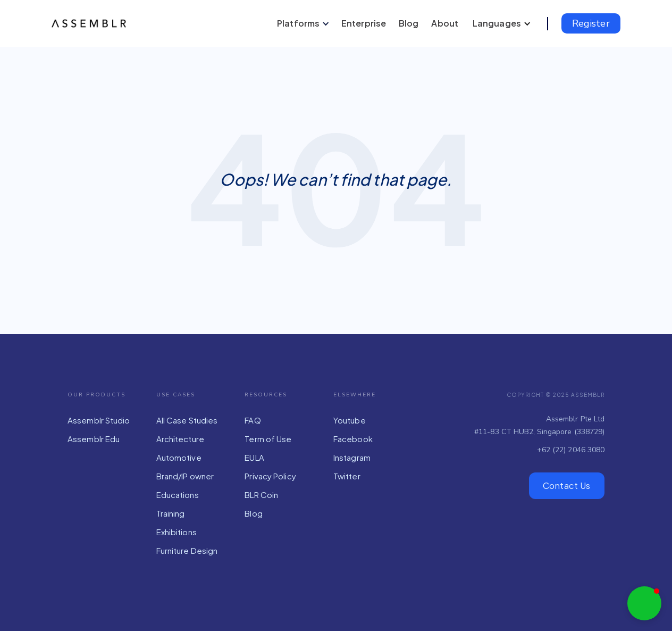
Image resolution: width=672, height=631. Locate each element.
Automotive (179, 457)
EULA (254, 457)
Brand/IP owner (185, 476)
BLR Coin (261, 495)
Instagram (352, 457)
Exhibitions (177, 532)
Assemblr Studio (99, 420)
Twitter (347, 476)
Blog (253, 513)
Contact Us (567, 485)
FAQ (253, 420)
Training (171, 513)
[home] (91, 23)
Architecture (180, 439)
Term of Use (268, 439)
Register (591, 23)
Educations (178, 495)
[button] (301, 23)
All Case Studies (187, 420)
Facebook (353, 439)
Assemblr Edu (94, 439)
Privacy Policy (270, 476)
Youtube (350, 420)
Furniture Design (187, 550)
